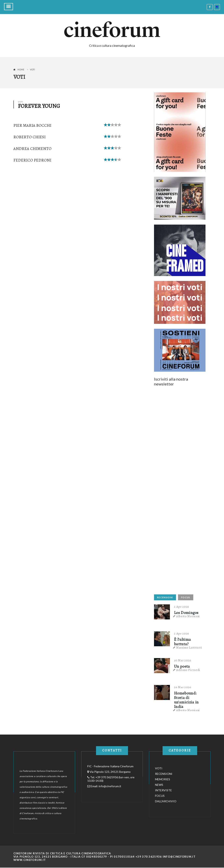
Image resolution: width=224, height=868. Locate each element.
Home (21, 69)
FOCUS (186, 597)
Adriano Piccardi (188, 670)
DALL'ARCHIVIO (166, 801)
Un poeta (182, 666)
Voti (32, 69)
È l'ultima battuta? (182, 642)
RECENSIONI (165, 597)
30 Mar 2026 (183, 660)
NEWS (159, 785)
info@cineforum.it (110, 786)
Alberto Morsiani (188, 616)
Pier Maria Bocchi (32, 125)
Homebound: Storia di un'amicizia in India (186, 700)
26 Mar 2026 (183, 687)
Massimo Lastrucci (189, 647)
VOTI (159, 768)
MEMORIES (163, 779)
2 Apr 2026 (182, 607)
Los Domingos (186, 613)
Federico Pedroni (32, 160)
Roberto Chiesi (30, 137)
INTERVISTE (163, 790)
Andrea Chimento (32, 149)
